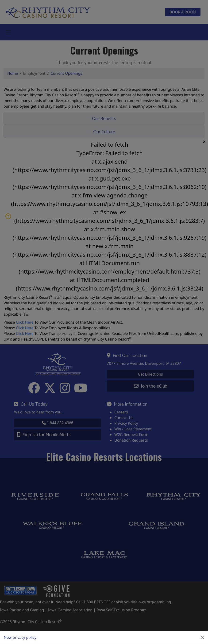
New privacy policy (20, 637)
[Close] (202, 637)
